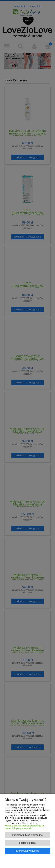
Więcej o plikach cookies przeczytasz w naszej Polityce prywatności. (24, 827)
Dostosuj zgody (27, 843)
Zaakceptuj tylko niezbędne (27, 835)
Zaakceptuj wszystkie (27, 851)
